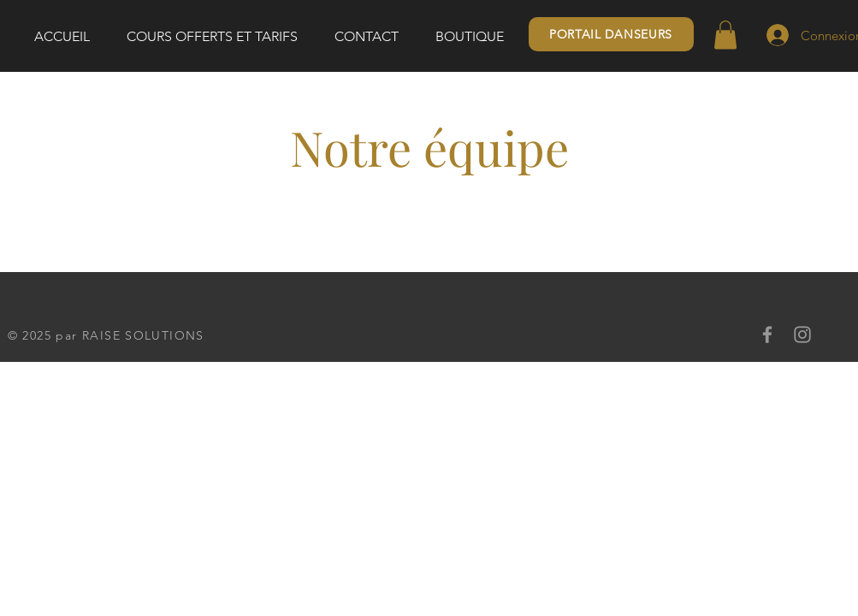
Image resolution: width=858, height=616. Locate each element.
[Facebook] (767, 335)
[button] (725, 35)
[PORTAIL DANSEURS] (611, 34)
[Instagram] (802, 335)
